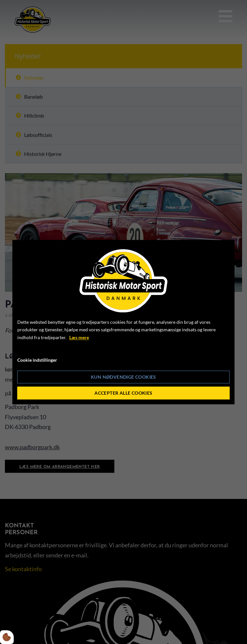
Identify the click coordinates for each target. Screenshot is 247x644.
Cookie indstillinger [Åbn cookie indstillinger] (37, 360)
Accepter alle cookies (123, 393)
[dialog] (124, 322)
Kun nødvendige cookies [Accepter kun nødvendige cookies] (124, 377)
